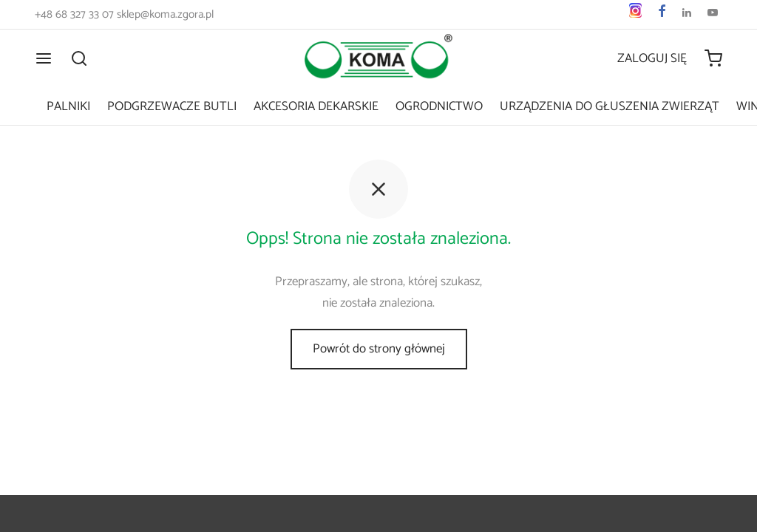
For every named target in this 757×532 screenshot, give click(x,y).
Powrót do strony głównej (379, 349)
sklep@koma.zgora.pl (165, 14)
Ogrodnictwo (439, 106)
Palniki (68, 106)
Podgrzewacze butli (172, 106)
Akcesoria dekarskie (316, 106)
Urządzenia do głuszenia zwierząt (610, 106)
